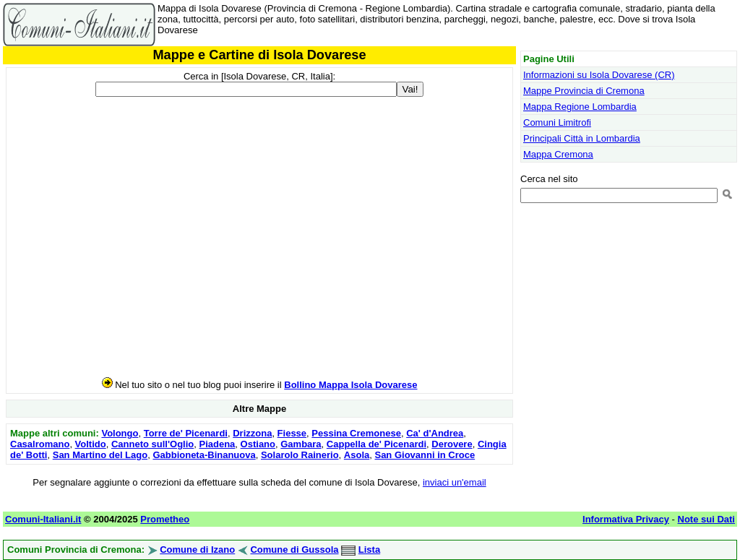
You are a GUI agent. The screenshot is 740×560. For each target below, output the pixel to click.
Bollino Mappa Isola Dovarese (350, 385)
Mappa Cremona (558, 154)
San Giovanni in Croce (425, 455)
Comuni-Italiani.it (43, 519)
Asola (357, 455)
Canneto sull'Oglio (152, 444)
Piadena (218, 444)
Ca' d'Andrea (435, 433)
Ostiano (258, 444)
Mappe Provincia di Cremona (584, 91)
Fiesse (292, 433)
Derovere (452, 444)
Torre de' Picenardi (186, 433)
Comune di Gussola (294, 550)
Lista (369, 550)
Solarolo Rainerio (300, 455)
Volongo (120, 433)
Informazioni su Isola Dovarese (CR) (599, 75)
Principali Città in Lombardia (582, 138)
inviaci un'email (455, 482)
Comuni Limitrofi (557, 122)
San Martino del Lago (100, 455)
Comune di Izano (197, 550)
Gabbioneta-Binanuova (204, 455)
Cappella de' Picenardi (377, 444)
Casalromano (40, 444)
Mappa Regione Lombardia (580, 107)
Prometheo (165, 519)
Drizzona (252, 433)
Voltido (91, 444)
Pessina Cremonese (356, 433)
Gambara (301, 444)
